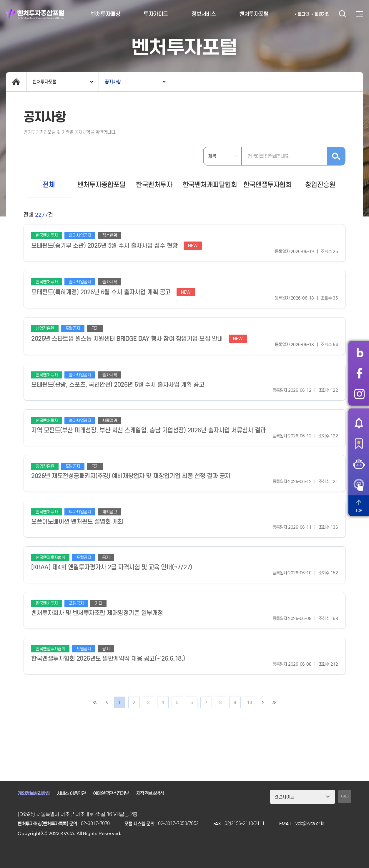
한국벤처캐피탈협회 (210, 185)
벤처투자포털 (254, 14)
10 (249, 702)
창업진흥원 (320, 185)
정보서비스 (204, 14)
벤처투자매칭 (105, 14)
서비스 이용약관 (71, 793)
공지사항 (113, 82)
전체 (49, 185)
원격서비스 (359, 485)
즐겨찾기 (359, 444)
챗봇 (359, 464)
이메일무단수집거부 (111, 793)
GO (345, 797)
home (16, 82)
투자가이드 (156, 14)
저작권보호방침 (150, 793)
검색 (343, 14)
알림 (359, 423)
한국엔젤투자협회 (267, 185)
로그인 (303, 14)
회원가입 (322, 14)
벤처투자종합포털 (35, 14)
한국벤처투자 (154, 185)
